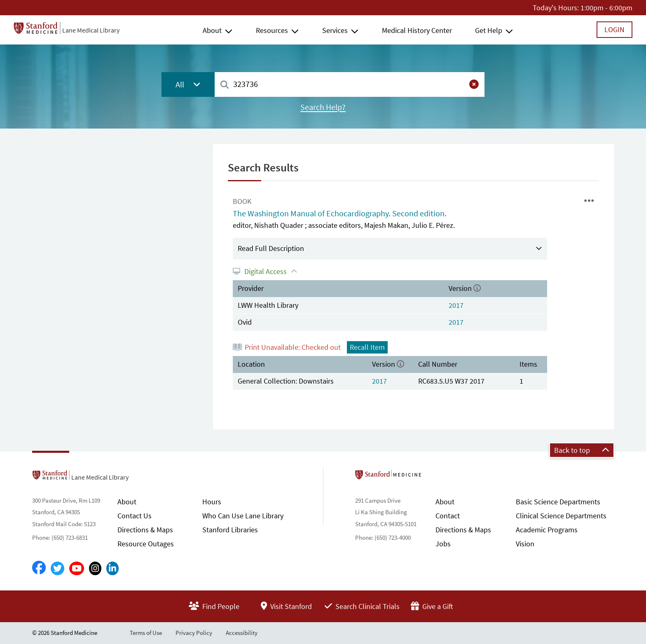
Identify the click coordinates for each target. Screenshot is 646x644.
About (212, 30)
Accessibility (242, 633)
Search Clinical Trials (362, 606)
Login (614, 29)
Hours (212, 502)
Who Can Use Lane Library (243, 516)
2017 (456, 305)
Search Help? (323, 107)
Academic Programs (547, 530)
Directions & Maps (145, 530)
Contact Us (135, 516)
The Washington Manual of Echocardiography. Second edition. (340, 213)
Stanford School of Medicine (436, 477)
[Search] (225, 85)
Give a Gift (432, 606)
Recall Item (367, 347)
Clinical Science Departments (561, 516)
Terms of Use (146, 633)
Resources (272, 30)
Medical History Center (417, 30)
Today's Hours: (556, 8)
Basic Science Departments (558, 502)
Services (335, 30)
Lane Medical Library (91, 30)
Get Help (489, 30)
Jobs (443, 544)
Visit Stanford (286, 606)
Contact (448, 516)
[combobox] (350, 84)
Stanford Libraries (230, 530)
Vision (525, 544)
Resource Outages (146, 544)
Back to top (582, 450)
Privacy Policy (194, 633)
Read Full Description (271, 248)
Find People (214, 606)
